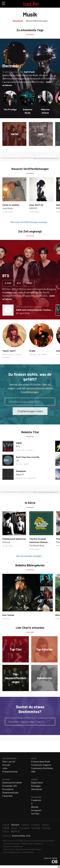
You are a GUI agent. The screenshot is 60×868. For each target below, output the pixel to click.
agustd (19, 478)
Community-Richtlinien (42, 768)
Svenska (46, 828)
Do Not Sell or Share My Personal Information (22, 849)
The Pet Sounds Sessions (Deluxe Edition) (38, 542)
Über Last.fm (9, 761)
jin (17, 464)
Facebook (36, 800)
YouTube (35, 814)
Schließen (59, 867)
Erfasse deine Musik (41, 761)
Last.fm (31, 4)
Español (25, 825)
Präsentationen (10, 772)
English (6, 825)
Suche (51, 722)
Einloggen (36, 786)
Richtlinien (38, 843)
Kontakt (6, 765)
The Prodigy (10, 109)
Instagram (36, 810)
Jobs (5, 768)
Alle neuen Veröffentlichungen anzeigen (29, 222)
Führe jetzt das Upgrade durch (46, 158)
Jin (17, 460)
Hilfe (33, 772)
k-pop (8, 283)
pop (4, 354)
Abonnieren (37, 789)
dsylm (26, 464)
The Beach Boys (37, 545)
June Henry (8, 208)
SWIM (19, 443)
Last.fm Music (28, 852)
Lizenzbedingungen (12, 843)
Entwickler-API (10, 786)
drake (44, 354)
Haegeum (21, 471)
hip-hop (33, 354)
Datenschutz (27, 843)
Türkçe (6, 831)
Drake (32, 351)
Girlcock (6, 542)
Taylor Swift (9, 351)
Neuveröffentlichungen (37, 21)
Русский (36, 828)
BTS (18, 446)
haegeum (32, 478)
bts (19, 283)
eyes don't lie (36, 205)
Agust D (20, 474)
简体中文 (15, 831)
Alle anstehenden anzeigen (29, 556)
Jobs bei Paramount (12, 852)
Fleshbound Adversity (14, 539)
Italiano (45, 825)
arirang (29, 450)
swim (18, 450)
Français (35, 825)
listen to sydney (11, 205)
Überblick (18, 21)
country (10, 354)
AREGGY (33, 208)
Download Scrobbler (12, 782)
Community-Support (41, 765)
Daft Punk (29, 72)
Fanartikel (7, 796)
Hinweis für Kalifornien (13, 846)
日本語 (6, 828)
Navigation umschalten (4, 4)
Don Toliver (8, 615)
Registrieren (37, 782)
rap (39, 354)
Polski (14, 828)
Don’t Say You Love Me (28, 457)
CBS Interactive (9, 841)
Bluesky (35, 807)
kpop (29, 283)
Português (24, 828)
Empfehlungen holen (30, 411)
